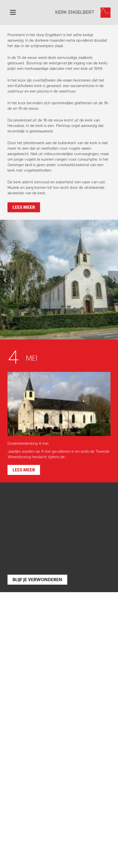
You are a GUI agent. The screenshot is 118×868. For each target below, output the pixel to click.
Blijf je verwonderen (37, 580)
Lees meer (24, 207)
